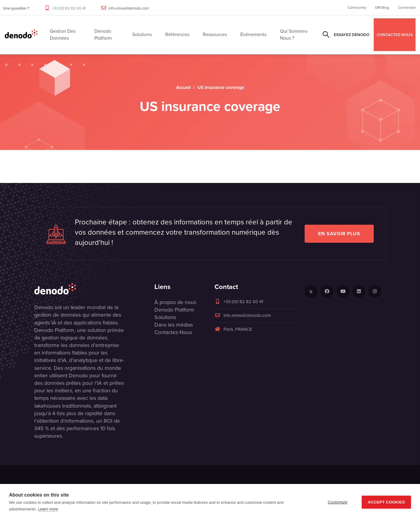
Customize (338, 502)
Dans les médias (174, 325)
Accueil (183, 87)
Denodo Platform (174, 310)
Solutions (165, 317)
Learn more (48, 509)
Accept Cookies (386, 502)
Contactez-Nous (173, 332)
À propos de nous (175, 302)
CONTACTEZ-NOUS (395, 35)
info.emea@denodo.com (129, 8)
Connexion (407, 8)
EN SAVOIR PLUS (339, 234)
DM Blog (382, 8)
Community (357, 8)
